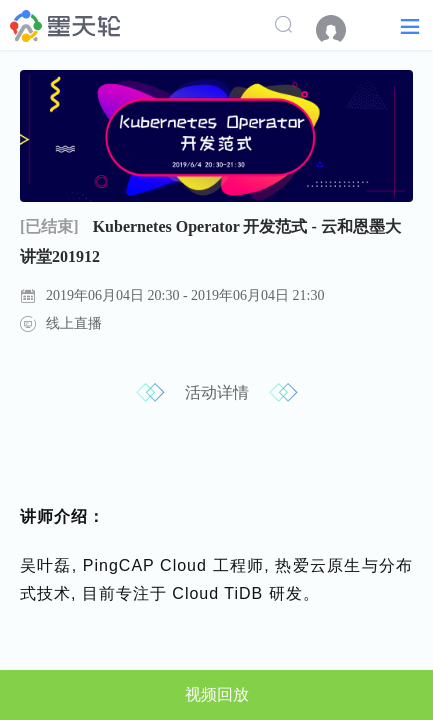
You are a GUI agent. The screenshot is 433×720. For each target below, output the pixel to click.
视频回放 (217, 694)
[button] (410, 25)
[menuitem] (341, 30)
